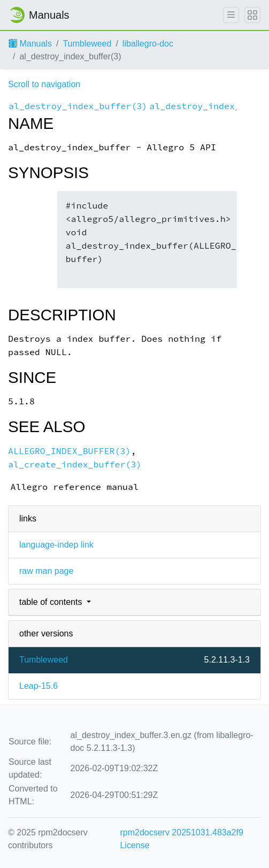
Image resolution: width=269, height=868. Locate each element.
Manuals (30, 44)
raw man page (46, 571)
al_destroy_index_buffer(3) (78, 106)
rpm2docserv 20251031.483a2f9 (181, 832)
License (134, 845)
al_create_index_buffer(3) (75, 464)
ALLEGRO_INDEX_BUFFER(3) (69, 451)
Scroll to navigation (44, 84)
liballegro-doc (148, 44)
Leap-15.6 (39, 686)
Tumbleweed (87, 44)
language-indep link (56, 545)
